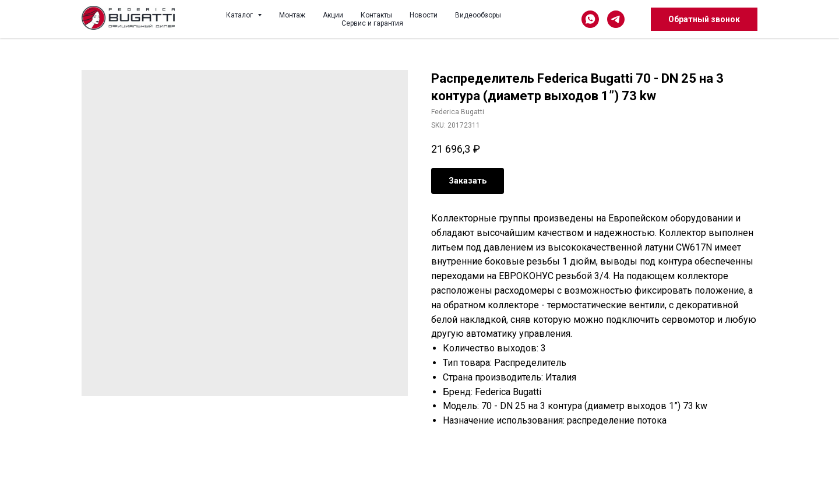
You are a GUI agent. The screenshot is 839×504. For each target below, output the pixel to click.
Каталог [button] (240, 15)
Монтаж (292, 15)
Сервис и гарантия (372, 23)
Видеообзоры (478, 15)
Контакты (376, 15)
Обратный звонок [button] (704, 19)
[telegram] (616, 19)
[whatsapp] (590, 19)
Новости (424, 15)
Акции (333, 15)
